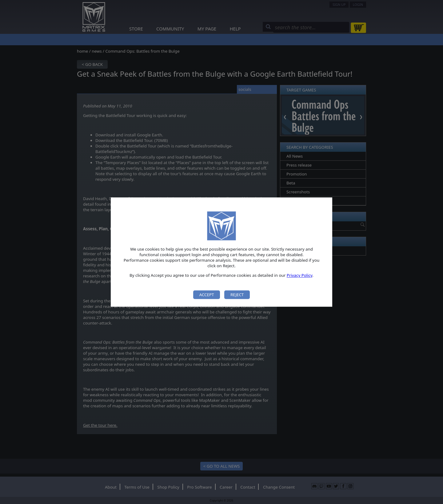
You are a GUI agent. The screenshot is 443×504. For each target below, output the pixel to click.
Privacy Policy (300, 276)
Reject (237, 295)
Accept (207, 295)
